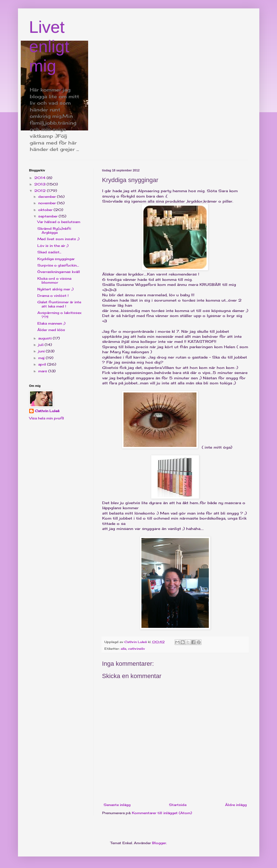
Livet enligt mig (49, 46)
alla (123, 649)
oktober (46, 210)
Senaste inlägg (117, 805)
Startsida (178, 805)
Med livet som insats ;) (58, 239)
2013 (40, 184)
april (43, 364)
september (48, 216)
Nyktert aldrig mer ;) (55, 289)
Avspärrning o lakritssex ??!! (59, 315)
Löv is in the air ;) (53, 246)
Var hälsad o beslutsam (59, 222)
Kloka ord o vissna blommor (54, 280)
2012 (41, 191)
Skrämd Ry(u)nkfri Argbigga (54, 230)
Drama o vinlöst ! (53, 296)
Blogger (159, 843)
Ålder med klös (51, 330)
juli (41, 345)
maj (42, 358)
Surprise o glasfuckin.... (58, 265)
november (48, 203)
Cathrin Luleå (47, 411)
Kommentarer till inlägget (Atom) (162, 813)
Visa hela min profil (47, 418)
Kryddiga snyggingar (56, 259)
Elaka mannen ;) (51, 323)
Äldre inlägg (236, 805)
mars (43, 371)
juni (42, 351)
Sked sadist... (49, 252)
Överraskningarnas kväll (59, 272)
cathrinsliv (136, 649)
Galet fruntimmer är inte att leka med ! (59, 304)
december (48, 197)
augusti (45, 338)
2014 (40, 178)
